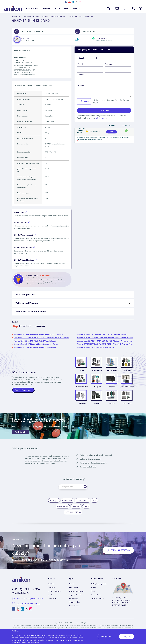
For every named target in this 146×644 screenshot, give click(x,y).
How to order (74, 591)
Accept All (126, 636)
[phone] (104, 80)
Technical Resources (97, 602)
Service (57, 8)
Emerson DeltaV (83, 504)
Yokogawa (82, 407)
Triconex (97, 407)
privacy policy (101, 118)
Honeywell (97, 389)
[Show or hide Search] (134, 8)
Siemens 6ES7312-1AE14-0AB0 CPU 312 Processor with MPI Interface (41, 338)
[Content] (104, 92)
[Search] (87, 490)
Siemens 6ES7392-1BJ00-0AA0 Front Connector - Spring (36, 344)
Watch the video (21, 436)
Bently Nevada (112, 371)
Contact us (76, 8)
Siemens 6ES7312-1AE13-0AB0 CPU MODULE (96, 347)
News (66, 8)
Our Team (51, 587)
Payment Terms (74, 609)
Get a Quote (104, 110)
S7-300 (70, 16)
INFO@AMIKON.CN (34, 602)
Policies (72, 587)
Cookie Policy (52, 602)
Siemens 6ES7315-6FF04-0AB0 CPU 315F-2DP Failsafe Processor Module (105, 341)
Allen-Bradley (97, 371)
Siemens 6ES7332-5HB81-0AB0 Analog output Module (35, 347)
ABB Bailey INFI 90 (73, 516)
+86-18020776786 (33, 607)
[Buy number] (96, 58)
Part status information (77, 595)
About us (51, 598)
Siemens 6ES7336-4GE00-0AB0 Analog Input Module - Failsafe (38, 334)
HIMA (86, 510)
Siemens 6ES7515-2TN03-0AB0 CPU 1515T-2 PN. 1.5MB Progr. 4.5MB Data (105, 344)
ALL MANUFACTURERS (29, 16)
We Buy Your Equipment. (99, 587)
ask (112, 132)
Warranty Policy (75, 606)
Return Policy (74, 602)
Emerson (127, 371)
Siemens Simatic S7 (58, 16)
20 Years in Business (54, 595)
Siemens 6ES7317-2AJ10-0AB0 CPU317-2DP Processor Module (102, 334)
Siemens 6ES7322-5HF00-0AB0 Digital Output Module (35, 341)
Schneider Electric (127, 389)
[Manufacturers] (140, 8)
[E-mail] (90, 69)
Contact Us (51, 591)
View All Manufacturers (23, 392)
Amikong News (96, 598)
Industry (93, 591)
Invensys (112, 389)
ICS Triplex (127, 407)
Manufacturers (32, 8)
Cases (93, 595)
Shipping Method (75, 598)
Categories (46, 8)
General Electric (82, 389)
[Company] (118, 69)
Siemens (45, 16)
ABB (82, 371)
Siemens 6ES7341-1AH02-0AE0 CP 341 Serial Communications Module (105, 338)
